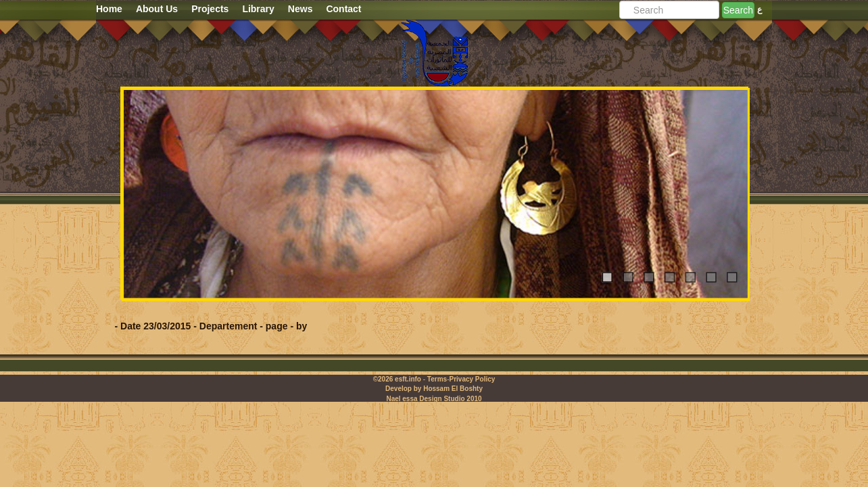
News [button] (300, 9)
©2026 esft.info (397, 379)
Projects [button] (210, 9)
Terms (437, 379)
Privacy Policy (472, 379)
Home (109, 9)
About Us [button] (157, 9)
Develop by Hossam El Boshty (434, 389)
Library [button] (258, 9)
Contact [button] (343, 9)
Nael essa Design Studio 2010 (434, 399)
